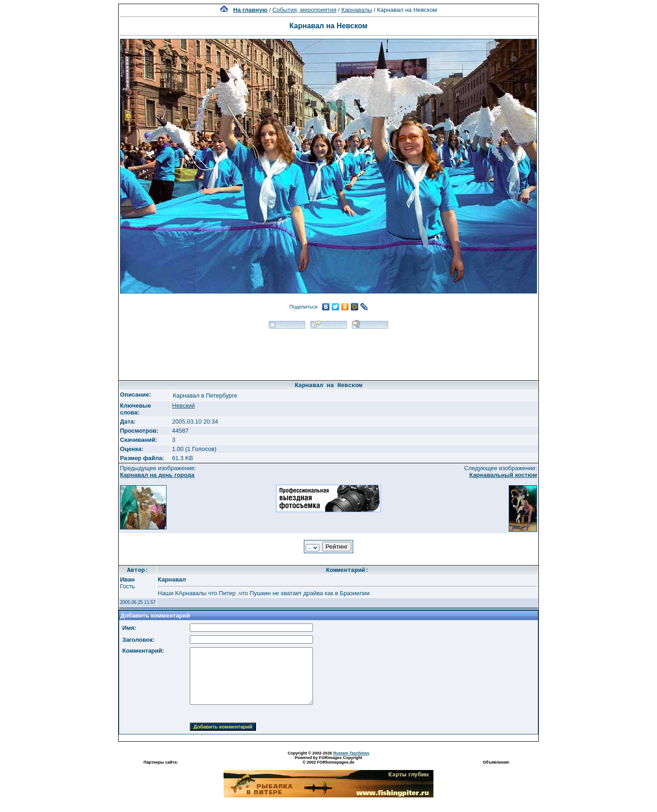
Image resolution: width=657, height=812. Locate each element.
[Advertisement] (328, 351)
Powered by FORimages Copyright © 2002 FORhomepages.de (328, 760)
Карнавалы (357, 10)
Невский (183, 406)
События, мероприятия (304, 10)
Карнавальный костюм (503, 475)
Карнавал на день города (157, 475)
